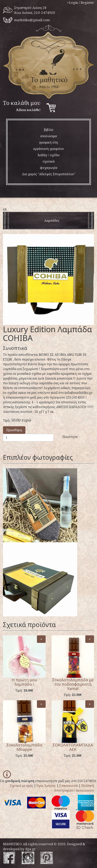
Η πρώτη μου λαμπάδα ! (24, 682)
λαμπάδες (52, 221)
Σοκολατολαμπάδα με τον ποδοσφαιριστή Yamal (73, 684)
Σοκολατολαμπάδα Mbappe (24, 747)
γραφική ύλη (48, 142)
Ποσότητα (70, 437)
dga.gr (30, 849)
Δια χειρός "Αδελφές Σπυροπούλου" (49, 174)
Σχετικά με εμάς (22, 786)
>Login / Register (81, 2)
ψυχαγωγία (49, 168)
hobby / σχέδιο (49, 155)
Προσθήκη (14, 430)
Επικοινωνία (69, 786)
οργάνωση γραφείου (48, 149)
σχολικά (49, 161)
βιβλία (49, 130)
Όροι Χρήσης (46, 786)
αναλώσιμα (49, 136)
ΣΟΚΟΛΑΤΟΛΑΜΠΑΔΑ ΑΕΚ (73, 747)
